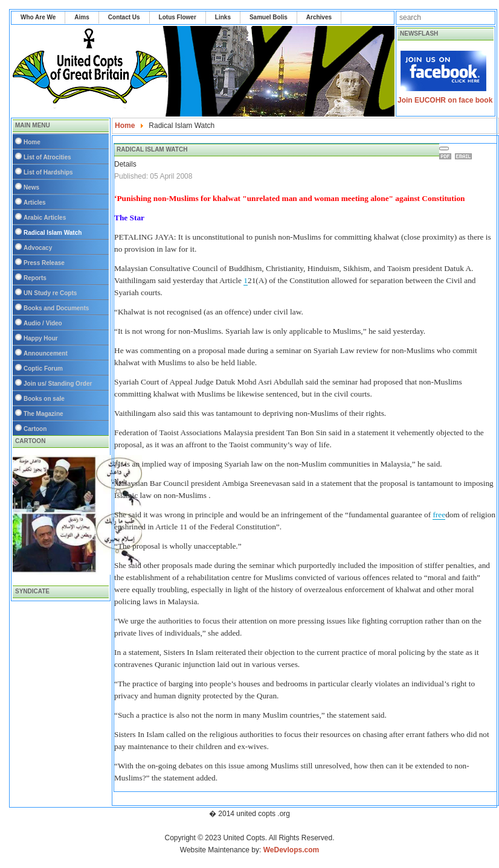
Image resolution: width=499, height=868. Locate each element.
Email (465, 156)
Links (223, 17)
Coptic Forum (43, 369)
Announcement (46, 353)
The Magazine (43, 414)
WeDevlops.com (291, 850)
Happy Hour (41, 338)
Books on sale (44, 399)
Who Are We (38, 17)
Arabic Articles (45, 218)
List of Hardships (48, 172)
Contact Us (124, 17)
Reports (35, 278)
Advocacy (38, 248)
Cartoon (35, 429)
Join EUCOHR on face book (445, 100)
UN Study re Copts (50, 293)
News (31, 187)
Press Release (44, 263)
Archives (319, 17)
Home (32, 142)
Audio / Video (43, 323)
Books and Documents (56, 308)
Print (447, 156)
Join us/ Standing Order (58, 384)
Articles (35, 203)
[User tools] (444, 148)
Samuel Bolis (269, 17)
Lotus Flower (178, 17)
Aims (82, 17)
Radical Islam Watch (53, 233)
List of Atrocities (47, 157)
